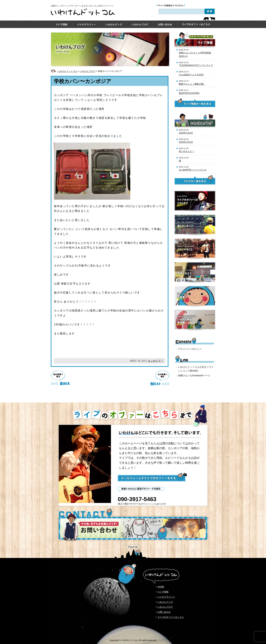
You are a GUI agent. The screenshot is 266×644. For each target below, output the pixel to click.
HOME (161, 587)
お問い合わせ (164, 612)
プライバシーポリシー (190, 349)
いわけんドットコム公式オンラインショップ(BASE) (196, 369)
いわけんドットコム (67, 71)
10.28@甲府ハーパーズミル (193, 170)
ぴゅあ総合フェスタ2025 (191, 75)
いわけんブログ (88, 71)
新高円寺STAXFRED (189, 93)
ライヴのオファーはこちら (171, 617)
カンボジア (154, 361)
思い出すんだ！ (187, 151)
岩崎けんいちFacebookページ (194, 375)
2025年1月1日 (186, 142)
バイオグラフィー (166, 597)
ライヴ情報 (163, 592)
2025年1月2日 (186, 133)
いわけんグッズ (165, 602)
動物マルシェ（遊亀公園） (192, 84)
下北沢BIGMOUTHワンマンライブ (196, 65)
